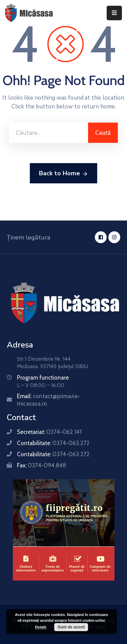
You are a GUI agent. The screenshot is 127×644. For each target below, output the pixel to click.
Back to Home (63, 174)
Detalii (41, 627)
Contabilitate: (53, 443)
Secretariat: (49, 432)
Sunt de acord (71, 627)
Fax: (41, 465)
